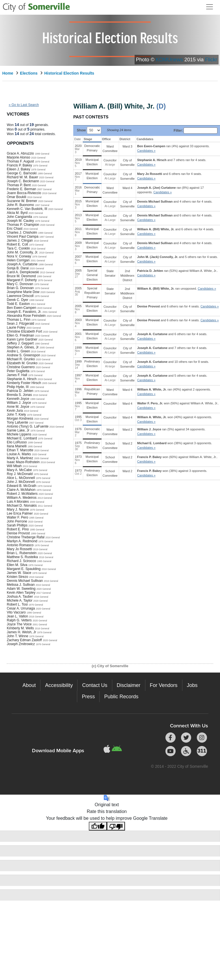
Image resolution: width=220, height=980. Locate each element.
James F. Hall (17, 375)
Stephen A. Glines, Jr (23, 347)
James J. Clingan (20, 240)
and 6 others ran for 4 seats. (170, 176)
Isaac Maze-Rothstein (23, 462)
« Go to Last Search (24, 105)
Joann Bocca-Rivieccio (24, 193)
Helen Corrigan (18, 260)
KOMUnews (169, 60)
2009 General (37, 502)
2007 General (44, 189)
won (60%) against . (177, 459)
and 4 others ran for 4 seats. (175, 204)
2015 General (42, 324)
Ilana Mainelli (17, 446)
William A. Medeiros (22, 498)
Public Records (121, 697)
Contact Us (95, 685)
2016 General (34, 197)
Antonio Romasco (20, 545)
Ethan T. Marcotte (20, 450)
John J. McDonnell (21, 482)
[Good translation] (98, 826)
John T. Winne (18, 636)
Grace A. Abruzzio (20, 153)
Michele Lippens (19, 434)
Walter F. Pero (18, 517)
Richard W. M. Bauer (22, 177)
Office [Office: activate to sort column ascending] (106, 139)
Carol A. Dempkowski (23, 272)
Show (89, 130)
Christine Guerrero (21, 367)
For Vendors (164, 685)
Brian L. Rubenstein (22, 553)
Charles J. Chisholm (22, 233)
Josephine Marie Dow (23, 292)
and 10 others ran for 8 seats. (173, 364)
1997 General (42, 205)
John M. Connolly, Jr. (22, 252)
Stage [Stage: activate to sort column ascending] (88, 139)
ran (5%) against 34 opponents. (171, 432)
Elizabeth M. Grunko (22, 363)
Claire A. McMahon (21, 490)
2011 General (38, 304)
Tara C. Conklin (18, 248)
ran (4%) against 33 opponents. (173, 148)
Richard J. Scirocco (21, 561)
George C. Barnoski (22, 173)
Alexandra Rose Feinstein (26, 316)
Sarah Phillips (17, 525)
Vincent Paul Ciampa (23, 237)
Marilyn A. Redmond (22, 541)
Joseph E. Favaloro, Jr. (24, 312)
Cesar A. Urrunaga (21, 608)
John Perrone (17, 521)
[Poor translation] (116, 826)
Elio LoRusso (17, 442)
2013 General (47, 272)
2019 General (49, 193)
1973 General (36, 245)
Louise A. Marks (19, 454)
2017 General (44, 593)
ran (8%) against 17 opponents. (171, 190)
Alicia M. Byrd (17, 213)
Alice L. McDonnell (21, 478)
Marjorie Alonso (19, 157)
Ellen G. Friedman (21, 335)
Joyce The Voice (19, 624)
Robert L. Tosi (17, 604)
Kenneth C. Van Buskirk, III (27, 209)
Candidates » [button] (146, 151)
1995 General (35, 446)
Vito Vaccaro (16, 612)
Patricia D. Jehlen (20, 391)
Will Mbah (14, 466)
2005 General (47, 348)
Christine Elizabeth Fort (24, 331)
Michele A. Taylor (20, 600)
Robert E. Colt (17, 244)
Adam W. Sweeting (21, 589)
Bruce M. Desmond (21, 276)
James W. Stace (19, 573)
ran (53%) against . (177, 273)
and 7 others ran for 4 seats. (172, 162)
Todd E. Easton (18, 304)
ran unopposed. (177, 289)
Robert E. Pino (18, 529)
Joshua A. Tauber (20, 597)
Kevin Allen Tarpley (21, 593)
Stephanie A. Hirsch (22, 379)
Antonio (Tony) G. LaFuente (28, 426)
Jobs (192, 685)
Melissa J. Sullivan (21, 585)
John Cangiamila (19, 217)
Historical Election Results (69, 73)
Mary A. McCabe (19, 470)
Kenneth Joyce (18, 399)
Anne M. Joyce (18, 407)
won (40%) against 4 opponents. (175, 419)
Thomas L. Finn (19, 320)
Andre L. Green (18, 351)
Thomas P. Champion (23, 225)
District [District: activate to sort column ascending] (125, 139)
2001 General (38, 261)
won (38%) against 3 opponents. (175, 445)
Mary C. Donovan (20, 284)
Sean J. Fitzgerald (21, 324)
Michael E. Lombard (22, 438)
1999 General (42, 154)
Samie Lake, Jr (18, 430)
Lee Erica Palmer (20, 513)
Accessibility (59, 685)
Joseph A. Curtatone (22, 264)
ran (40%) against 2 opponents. (174, 392)
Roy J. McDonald (20, 474)
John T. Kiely (16, 415)
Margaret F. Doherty (22, 280)
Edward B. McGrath (22, 486)
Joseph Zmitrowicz (21, 644)
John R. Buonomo (20, 205)
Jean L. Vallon (17, 616)
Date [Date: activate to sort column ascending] (77, 139)
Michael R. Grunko (21, 359)
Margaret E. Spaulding (24, 569)
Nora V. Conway (19, 256)
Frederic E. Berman (21, 189)
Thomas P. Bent (19, 185)
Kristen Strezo (17, 577)
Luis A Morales (18, 502)
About (29, 685)
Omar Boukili (17, 197)
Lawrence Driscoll (20, 296)
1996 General (42, 344)
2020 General (38, 158)
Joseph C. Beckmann (23, 181)
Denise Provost (18, 533)
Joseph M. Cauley (20, 221)
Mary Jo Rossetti (19, 549)
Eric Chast (15, 229)
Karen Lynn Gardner (22, 339)
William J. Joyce (19, 403)
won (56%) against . (178, 406)
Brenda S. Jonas (19, 395)
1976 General (42, 162)
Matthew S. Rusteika (22, 557)
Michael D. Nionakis (22, 506)
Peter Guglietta (18, 371)
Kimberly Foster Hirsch (24, 383)
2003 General (34, 328)
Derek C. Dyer (18, 300)
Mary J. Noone (18, 509)
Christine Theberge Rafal (26, 537)
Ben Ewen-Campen (21, 308)
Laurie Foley (16, 328)
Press (88, 697)
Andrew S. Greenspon (23, 355)
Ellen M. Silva (17, 565)
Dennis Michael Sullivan (25, 581)
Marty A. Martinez (20, 458)
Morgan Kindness (20, 419)
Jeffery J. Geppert (20, 343)
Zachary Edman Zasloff (24, 640)
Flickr (211, 60)
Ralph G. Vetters (19, 620)
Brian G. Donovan (20, 288)
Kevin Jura (15, 411)
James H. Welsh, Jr (21, 632)
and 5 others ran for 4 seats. (177, 259)
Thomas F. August (20, 161)
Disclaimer (129, 685)
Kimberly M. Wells (20, 628)
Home (8, 73)
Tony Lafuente (17, 422)
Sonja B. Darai (18, 268)
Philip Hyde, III (18, 387)
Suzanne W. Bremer (22, 201)
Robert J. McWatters (22, 494)
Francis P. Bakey (19, 165)
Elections (29, 73)
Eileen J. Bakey (19, 169)
